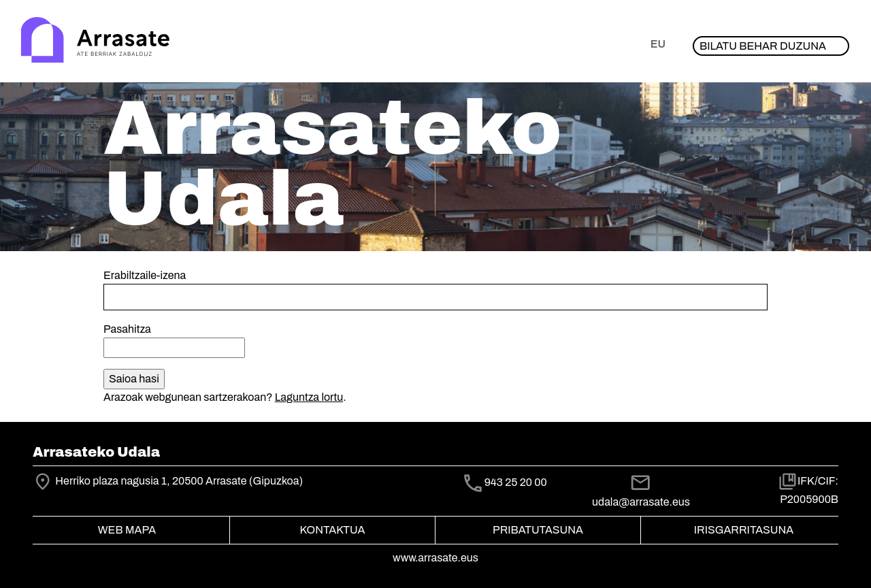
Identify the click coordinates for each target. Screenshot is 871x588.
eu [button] (658, 44)
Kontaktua (333, 530)
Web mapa (127, 530)
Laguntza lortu (309, 397)
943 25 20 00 (516, 482)
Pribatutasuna (538, 530)
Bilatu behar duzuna (763, 46)
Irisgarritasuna (744, 530)
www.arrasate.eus (435, 558)
